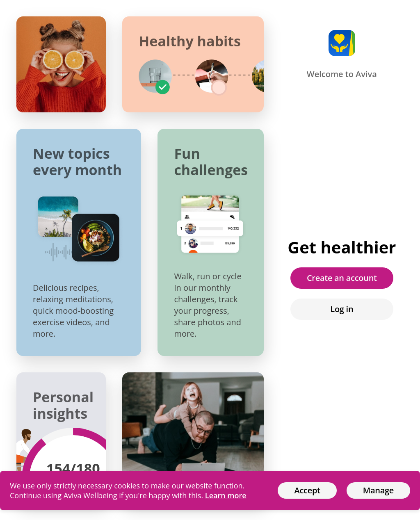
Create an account (342, 278)
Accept (307, 490)
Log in (342, 309)
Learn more (226, 495)
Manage (378, 490)
